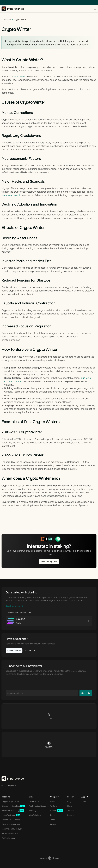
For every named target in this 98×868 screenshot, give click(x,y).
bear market (20, 76)
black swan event (11, 195)
